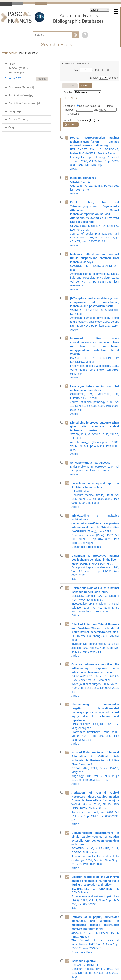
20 (67, 877)
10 (67, 483)
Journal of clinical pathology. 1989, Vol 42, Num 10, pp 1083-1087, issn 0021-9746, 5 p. (95, 400)
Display (94, 78)
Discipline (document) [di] (25, 103)
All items (75, 114)
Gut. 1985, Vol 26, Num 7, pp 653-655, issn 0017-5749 (95, 186)
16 (67, 705)
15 (67, 664)
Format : (68, 120)
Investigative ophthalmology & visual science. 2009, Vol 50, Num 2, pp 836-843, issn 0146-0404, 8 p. (95, 640)
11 (67, 516)
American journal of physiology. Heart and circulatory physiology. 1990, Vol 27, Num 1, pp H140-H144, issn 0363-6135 (95, 314)
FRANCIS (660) (17, 73)
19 (67, 833)
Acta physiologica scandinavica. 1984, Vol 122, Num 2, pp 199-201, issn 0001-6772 (95, 567)
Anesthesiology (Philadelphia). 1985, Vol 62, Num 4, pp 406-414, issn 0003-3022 (95, 438)
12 (67, 556)
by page (113, 78)
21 (67, 917)
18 (67, 793)
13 (67, 588)
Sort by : (69, 92)
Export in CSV (13, 78)
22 (67, 961)
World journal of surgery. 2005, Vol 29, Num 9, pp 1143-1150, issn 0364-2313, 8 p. (95, 680)
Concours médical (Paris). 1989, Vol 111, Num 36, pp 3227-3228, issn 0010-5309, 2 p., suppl (95, 495)
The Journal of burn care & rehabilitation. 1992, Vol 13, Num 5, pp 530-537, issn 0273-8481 (95, 935)
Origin (12, 127)
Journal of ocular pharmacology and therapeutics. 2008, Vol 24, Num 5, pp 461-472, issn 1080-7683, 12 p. (95, 224)
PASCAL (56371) (18, 68)
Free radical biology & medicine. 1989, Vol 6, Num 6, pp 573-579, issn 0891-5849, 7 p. (95, 358)
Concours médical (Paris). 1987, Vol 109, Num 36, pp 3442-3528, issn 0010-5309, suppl (95, 531)
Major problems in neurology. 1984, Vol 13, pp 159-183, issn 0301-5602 (95, 469)
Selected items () (90, 106)
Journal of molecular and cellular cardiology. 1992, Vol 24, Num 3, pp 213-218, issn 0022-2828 (95, 850)
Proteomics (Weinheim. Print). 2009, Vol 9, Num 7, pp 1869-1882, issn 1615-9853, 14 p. (95, 724)
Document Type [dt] (21, 87)
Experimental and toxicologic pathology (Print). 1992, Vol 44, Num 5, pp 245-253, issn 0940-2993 (95, 892)
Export (85, 86)
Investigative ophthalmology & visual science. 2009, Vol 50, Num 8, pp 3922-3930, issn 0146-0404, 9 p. (95, 153)
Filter (12, 64)
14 (67, 624)
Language (15, 111)
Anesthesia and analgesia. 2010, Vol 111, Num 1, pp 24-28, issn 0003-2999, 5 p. (95, 808)
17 (67, 752)
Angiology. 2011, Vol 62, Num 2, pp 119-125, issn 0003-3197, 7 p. (95, 768)
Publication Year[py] (21, 95)
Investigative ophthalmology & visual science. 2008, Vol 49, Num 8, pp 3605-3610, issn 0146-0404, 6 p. (95, 602)
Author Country (18, 119)
